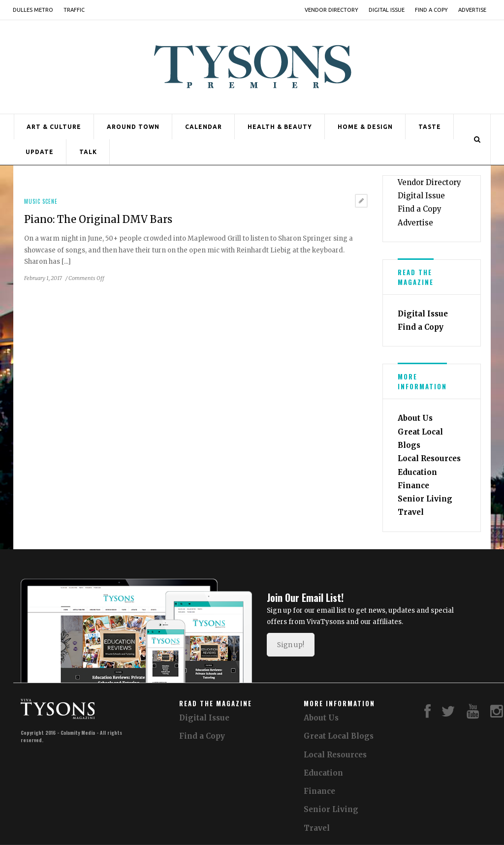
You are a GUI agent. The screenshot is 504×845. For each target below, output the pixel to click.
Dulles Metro (33, 10)
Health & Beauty (280, 127)
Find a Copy (431, 10)
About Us (415, 418)
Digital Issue (387, 10)
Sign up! (291, 645)
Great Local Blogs (339, 736)
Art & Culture (54, 127)
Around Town (133, 127)
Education (417, 472)
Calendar (204, 127)
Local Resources (429, 458)
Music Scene (41, 201)
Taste (430, 127)
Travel (411, 512)
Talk (88, 152)
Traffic (74, 10)
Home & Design (365, 127)
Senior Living (425, 499)
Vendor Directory (331, 10)
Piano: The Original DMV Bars (98, 219)
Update (40, 152)
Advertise (472, 10)
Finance (413, 485)
